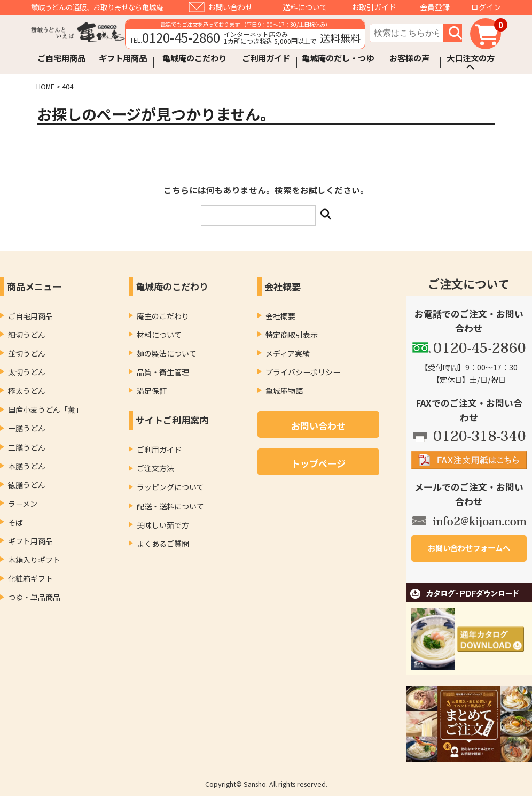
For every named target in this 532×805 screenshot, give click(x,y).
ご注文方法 (155, 468)
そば (15, 522)
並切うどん (27, 353)
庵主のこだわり (163, 316)
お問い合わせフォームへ (469, 548)
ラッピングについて (170, 487)
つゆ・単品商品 (34, 597)
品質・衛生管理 (163, 372)
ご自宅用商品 (61, 58)
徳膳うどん (27, 485)
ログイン (486, 7)
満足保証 (152, 391)
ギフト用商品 (123, 58)
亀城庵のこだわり (194, 58)
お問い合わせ (230, 7)
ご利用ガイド (266, 58)
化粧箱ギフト (30, 578)
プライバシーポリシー (303, 372)
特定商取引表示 (292, 335)
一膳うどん (27, 428)
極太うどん (27, 391)
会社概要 (280, 316)
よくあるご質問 (163, 544)
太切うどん (27, 372)
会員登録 (435, 7)
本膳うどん (27, 466)
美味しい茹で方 (163, 525)
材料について (159, 335)
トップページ (318, 463)
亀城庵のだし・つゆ (338, 58)
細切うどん (27, 335)
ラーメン (23, 504)
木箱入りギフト (34, 560)
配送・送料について (170, 506)
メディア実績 (288, 353)
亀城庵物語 (284, 391)
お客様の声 (409, 58)
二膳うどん (27, 447)
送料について (305, 7)
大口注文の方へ (471, 62)
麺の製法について (167, 353)
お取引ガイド (374, 7)
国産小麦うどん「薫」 (45, 409)
